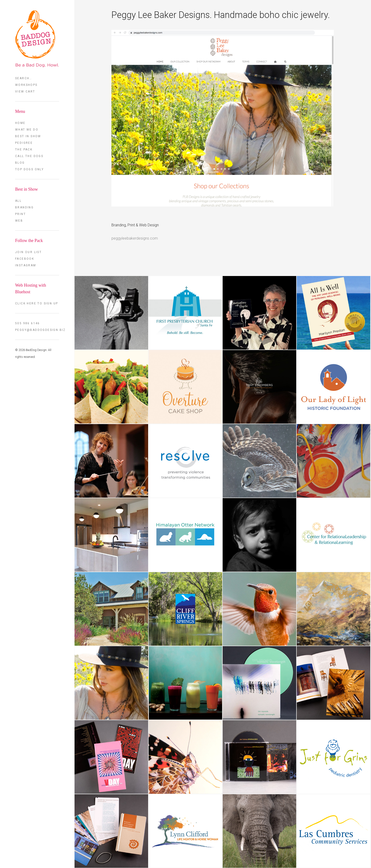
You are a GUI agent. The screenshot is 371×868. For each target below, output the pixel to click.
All (18, 201)
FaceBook (25, 259)
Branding (24, 207)
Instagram (26, 265)
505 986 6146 (28, 323)
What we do (27, 130)
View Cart (25, 92)
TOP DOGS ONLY (29, 169)
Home (20, 123)
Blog (20, 163)
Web (19, 221)
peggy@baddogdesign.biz (37, 330)
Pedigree (24, 143)
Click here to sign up (37, 303)
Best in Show (28, 136)
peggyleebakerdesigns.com (135, 238)
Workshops (26, 85)
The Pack (24, 149)
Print (20, 214)
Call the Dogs (29, 156)
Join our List (28, 252)
